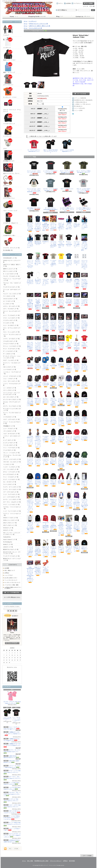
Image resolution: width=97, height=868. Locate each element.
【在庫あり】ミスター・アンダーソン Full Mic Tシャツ (12, 734)
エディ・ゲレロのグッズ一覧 (11, 309)
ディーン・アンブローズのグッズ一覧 (12, 414)
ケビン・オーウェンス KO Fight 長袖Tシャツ (77, 458)
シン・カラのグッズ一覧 (10, 388)
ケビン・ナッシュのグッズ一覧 (11, 332)
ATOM (16, 849)
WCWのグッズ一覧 (8, 528)
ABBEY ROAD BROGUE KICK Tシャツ (11, 757)
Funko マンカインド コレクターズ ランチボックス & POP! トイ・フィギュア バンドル (46, 548)
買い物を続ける (78, 106)
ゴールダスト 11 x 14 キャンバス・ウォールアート (53, 299)
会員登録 (68, 3)
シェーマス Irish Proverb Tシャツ (30, 363)
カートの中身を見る (12, 592)
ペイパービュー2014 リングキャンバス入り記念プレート (30, 321)
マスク (8, 144)
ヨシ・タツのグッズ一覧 (10, 482)
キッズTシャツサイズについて (12, 583)
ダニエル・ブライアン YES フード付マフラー (46, 398)
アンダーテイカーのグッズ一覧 (11, 287)
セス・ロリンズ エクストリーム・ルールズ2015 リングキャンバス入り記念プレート (46, 322)
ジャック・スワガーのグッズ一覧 (12, 376)
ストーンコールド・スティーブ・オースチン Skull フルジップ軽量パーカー (77, 523)
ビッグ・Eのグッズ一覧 (9, 440)
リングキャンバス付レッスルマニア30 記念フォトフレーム (77, 299)
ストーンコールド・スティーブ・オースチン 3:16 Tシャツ (34, 168)
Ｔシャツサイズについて (11, 580)
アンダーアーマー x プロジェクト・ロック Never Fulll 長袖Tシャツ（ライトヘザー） (30, 524)
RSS (10, 849)
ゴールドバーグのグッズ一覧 (11, 344)
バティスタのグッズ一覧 (10, 431)
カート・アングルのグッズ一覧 (11, 315)
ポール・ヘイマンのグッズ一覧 (11, 472)
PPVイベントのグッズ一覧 (10, 271)
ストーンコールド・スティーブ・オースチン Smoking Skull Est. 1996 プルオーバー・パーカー (84, 525)
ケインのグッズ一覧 (8, 323)
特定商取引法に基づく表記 (41, 861)
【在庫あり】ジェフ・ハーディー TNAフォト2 (30, 241)
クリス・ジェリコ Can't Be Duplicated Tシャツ (67, 146)
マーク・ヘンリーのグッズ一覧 (11, 505)
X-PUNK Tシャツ (46, 239)
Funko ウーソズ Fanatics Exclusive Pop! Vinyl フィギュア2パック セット (38, 568)
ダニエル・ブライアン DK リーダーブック (38, 259)
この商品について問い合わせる (82, 104)
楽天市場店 (72, 861)
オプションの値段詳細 (80, 98)
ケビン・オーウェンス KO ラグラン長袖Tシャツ (53, 458)
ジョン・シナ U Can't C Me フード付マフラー (61, 398)
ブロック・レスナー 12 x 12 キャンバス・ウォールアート (61, 299)
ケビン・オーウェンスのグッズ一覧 (12, 329)
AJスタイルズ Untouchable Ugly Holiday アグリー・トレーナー (46, 523)
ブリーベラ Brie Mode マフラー (61, 478)
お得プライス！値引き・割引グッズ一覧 (12, 265)
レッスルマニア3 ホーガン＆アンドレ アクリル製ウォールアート (46, 299)
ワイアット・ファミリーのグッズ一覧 (12, 514)
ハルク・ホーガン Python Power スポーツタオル (61, 241)
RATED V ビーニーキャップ (61, 362)
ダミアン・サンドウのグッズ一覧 (12, 406)
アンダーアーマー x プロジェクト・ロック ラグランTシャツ (61, 500)
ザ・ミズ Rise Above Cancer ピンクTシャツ (11, 784)
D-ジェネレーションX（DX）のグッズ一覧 (12, 409)
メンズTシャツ (8, 43)
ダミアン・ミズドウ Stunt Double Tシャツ (69, 241)
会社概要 (7, 568)
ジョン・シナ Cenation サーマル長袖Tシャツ (69, 382)
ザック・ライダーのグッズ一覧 (11, 349)
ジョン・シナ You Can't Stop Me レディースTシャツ (30, 279)
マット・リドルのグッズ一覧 (11, 477)
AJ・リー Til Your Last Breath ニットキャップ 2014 (30, 417)
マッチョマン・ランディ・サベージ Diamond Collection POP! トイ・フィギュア (30, 548)
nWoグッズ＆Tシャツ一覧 (10, 523)
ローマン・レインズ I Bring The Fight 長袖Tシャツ (69, 458)
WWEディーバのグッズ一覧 (10, 518)
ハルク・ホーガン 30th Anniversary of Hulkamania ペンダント (77, 343)
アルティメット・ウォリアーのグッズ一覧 (12, 280)
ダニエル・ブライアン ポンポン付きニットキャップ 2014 (84, 364)
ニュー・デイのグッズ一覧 (10, 429)
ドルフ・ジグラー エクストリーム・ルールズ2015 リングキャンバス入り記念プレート (61, 323)
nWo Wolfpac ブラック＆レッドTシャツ (34, 204)
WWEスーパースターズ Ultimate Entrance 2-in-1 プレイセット (53, 500)
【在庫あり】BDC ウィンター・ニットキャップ (84, 417)
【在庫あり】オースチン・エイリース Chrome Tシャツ (12, 745)
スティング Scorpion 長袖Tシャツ (61, 381)
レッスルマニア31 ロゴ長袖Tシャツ (77, 435)
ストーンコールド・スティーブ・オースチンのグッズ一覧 (12, 394)
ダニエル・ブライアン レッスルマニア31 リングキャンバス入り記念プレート (38, 322)
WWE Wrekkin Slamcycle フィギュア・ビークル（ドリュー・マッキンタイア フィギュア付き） (61, 525)
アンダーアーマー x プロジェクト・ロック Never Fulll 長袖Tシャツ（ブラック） (84, 501)
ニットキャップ (8, 131)
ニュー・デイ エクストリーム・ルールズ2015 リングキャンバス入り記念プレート (69, 322)
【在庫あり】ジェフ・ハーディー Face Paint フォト (69, 223)
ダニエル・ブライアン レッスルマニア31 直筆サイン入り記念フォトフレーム (84, 322)
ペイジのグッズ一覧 (8, 464)
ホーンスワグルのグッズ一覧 (11, 474)
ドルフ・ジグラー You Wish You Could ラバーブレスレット (61, 223)
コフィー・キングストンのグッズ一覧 (12, 335)
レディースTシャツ (8, 80)
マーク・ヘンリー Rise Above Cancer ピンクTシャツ (12, 772)
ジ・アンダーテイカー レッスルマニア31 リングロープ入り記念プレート (38, 343)
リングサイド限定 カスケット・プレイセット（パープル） (67, 204)
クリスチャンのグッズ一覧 (10, 320)
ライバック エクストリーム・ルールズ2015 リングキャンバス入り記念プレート (53, 322)
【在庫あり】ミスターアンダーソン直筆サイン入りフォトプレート (77, 280)
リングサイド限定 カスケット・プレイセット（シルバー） (84, 480)
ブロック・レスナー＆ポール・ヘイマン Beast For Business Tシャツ (83, 185)
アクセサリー (8, 181)
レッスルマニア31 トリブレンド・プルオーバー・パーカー (38, 459)
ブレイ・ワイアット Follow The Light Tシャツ (67, 167)
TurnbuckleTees (7, 537)
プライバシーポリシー (56, 861)
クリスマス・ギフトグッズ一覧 (11, 243)
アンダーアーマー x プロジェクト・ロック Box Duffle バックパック (38, 224)
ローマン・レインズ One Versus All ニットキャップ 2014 (53, 417)
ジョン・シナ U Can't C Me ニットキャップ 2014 (38, 417)
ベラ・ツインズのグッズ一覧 (11, 469)
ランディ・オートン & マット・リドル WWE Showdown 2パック (53, 223)
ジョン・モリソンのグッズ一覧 (11, 381)
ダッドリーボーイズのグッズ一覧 (12, 400)
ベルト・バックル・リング (10, 206)
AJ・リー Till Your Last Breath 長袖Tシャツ (38, 381)
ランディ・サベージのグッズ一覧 (12, 489)
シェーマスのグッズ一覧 (10, 370)
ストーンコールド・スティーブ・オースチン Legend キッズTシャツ (12, 835)
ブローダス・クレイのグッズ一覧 (12, 462)
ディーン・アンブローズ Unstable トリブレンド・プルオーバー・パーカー (61, 418)
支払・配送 (30, 861)
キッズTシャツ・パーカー (10, 92)
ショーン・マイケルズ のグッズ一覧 (12, 385)
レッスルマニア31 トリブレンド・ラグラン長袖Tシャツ (30, 459)
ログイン (61, 3)
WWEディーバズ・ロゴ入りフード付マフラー (38, 398)
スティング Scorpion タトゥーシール (77, 259)
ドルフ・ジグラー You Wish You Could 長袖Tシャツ (46, 363)
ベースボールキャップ (9, 119)
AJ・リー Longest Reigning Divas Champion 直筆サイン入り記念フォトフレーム (38, 301)
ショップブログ (60, 17)
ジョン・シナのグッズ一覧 (10, 379)
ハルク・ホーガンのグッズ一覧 (11, 434)
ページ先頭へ (87, 856)
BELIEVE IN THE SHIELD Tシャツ (38, 240)
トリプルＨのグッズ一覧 (10, 417)
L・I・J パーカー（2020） (38, 521)
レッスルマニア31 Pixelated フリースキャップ (46, 436)
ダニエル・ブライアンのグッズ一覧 (12, 403)
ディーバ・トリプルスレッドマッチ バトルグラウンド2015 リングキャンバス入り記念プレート (46, 345)
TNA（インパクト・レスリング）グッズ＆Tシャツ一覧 (12, 534)
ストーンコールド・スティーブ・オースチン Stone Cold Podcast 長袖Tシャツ (61, 460)
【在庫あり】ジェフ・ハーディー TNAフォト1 (84, 222)
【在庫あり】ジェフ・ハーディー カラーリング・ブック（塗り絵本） (84, 242)
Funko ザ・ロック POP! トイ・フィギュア (77, 546)
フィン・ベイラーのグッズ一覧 (11, 448)
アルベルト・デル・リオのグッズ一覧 (12, 284)
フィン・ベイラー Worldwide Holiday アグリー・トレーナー (53, 523)
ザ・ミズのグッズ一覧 (9, 354)
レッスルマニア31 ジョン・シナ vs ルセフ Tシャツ (69, 260)
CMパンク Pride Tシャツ (67, 184)
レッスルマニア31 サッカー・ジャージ (46, 259)
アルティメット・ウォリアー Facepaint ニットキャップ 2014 (69, 365)
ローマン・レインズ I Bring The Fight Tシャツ (50, 185)
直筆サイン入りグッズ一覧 (10, 269)
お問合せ (83, 17)
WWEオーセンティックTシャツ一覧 (12, 261)
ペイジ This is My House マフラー (69, 479)
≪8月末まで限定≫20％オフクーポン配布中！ (13, 588)
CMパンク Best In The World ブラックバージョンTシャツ (50, 146)
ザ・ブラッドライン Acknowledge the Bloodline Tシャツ (50, 205)
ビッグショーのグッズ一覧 (10, 443)
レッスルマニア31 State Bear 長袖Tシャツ (84, 435)
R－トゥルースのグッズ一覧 (11, 274)
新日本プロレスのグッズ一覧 (11, 549)
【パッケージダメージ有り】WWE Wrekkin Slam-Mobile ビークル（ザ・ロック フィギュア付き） (69, 525)
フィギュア (8, 30)
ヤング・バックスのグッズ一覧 (11, 479)
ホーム (14, 17)
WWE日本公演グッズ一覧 (10, 258)
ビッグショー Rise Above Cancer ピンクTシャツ (11, 800)
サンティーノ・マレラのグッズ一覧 (12, 364)
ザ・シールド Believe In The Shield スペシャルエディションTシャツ (12, 818)
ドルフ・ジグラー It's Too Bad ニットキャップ (61, 435)
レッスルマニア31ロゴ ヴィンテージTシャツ (50, 167)
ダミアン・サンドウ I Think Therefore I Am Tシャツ (12, 751)
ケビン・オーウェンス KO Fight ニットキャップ (53, 480)
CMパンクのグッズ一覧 (9, 367)
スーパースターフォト (9, 193)
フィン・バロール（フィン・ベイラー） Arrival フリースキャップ (69, 437)
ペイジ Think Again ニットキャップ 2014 (84, 397)
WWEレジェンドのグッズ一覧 (11, 520)
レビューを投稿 (78, 110)
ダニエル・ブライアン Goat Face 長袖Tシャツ (38, 363)
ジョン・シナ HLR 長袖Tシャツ (46, 381)
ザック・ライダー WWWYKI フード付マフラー (46, 566)
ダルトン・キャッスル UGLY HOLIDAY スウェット (38, 499)
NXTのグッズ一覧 (8, 530)
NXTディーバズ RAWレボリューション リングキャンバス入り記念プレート (53, 343)
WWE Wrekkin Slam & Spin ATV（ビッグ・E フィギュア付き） (46, 223)
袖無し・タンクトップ (9, 67)
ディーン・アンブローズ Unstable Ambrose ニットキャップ (69, 417)
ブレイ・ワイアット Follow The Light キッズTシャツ (83, 167)
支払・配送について (37, 17)
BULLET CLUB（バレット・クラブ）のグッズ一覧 (12, 553)
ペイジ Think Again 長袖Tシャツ (77, 380)
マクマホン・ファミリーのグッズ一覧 (12, 508)
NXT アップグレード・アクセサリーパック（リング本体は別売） (30, 224)
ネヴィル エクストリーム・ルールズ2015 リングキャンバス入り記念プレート (77, 322)
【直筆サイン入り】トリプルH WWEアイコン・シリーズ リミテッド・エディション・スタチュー (38, 439)
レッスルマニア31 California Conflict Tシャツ (53, 260)
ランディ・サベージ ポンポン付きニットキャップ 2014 (69, 398)
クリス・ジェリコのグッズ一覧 (11, 318)
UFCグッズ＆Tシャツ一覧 (10, 525)
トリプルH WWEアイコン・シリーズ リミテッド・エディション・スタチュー (30, 438)
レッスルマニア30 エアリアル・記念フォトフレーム (84, 299)
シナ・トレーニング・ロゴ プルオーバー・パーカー (84, 382)
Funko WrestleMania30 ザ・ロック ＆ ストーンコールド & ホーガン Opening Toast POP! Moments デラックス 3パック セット (30, 571)
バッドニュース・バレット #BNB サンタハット (77, 241)
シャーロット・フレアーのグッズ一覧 (12, 373)
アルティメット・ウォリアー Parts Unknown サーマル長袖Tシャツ (30, 399)
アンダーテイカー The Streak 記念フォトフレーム (69, 299)
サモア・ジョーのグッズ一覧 (11, 360)
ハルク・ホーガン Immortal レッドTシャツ (84, 342)
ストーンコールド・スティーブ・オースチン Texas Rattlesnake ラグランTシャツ (34, 186)
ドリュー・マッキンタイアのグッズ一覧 (12, 423)
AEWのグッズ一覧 (8, 547)
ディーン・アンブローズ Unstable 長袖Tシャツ (30, 382)
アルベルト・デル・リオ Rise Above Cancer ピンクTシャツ (12, 794)
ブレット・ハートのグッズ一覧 (11, 453)
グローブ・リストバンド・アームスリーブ (12, 105)
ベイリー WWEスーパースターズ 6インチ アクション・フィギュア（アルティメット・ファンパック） (30, 502)
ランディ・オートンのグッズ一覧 (12, 487)
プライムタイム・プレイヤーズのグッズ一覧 (12, 456)
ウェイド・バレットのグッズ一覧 (12, 294)
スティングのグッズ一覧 (10, 390)
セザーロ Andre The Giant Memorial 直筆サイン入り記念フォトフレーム (30, 301)
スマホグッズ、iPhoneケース (11, 218)
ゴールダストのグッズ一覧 (10, 341)
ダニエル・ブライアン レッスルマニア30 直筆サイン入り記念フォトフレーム (84, 281)
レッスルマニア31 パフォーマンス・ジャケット (46, 458)
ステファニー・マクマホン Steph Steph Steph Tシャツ (53, 241)
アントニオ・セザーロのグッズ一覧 (12, 290)
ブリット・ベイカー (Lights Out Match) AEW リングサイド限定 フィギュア (38, 548)
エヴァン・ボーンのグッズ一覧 (11, 306)
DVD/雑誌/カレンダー (9, 156)
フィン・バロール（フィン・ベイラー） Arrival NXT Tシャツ (16, 715)
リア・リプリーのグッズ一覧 (11, 492)
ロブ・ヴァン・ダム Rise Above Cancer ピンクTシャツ (12, 778)
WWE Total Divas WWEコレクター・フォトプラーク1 (61, 342)
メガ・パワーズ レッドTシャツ (61, 278)
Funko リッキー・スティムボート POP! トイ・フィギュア (69, 547)
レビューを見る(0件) (80, 108)
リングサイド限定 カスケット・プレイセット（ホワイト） (83, 204)
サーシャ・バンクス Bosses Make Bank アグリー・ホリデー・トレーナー (77, 500)
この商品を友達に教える (81, 102)
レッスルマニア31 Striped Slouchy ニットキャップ (53, 436)
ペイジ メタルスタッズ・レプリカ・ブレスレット (46, 279)
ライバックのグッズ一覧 (10, 484)
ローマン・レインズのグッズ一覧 (12, 499)
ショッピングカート (89, 3)
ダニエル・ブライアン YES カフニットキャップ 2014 (77, 364)
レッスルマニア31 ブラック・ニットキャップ (77, 417)
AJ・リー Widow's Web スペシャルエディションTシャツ (12, 824)
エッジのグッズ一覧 (8, 304)
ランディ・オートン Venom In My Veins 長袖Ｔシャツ (84, 458)
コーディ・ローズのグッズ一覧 (11, 339)
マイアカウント (78, 3)
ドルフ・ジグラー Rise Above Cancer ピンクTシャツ (12, 807)
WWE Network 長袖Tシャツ (53, 363)
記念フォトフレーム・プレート (11, 168)
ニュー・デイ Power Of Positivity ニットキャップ (46, 480)
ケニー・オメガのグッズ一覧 (11, 325)
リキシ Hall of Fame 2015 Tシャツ (69, 278)
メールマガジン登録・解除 (11, 585)
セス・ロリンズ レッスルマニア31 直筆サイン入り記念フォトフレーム (30, 343)
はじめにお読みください (11, 578)
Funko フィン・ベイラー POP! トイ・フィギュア (61, 546)
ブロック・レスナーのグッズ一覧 (12, 459)
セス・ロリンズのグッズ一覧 (11, 397)
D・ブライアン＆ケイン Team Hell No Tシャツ (34, 146)
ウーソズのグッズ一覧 (9, 296)
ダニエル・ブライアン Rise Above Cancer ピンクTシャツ (12, 697)
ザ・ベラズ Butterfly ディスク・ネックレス (38, 278)
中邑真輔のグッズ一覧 (9, 426)
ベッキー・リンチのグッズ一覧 (11, 467)
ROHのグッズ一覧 (8, 544)
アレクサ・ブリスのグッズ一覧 (11, 276)
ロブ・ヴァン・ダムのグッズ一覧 (12, 502)
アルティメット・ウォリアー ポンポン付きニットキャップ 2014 (77, 399)
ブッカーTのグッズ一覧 (9, 450)
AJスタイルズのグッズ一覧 (10, 299)
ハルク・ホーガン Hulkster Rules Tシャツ (69, 342)
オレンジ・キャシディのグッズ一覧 (12, 312)
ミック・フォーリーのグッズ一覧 (12, 511)
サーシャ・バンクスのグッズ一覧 (12, 346)
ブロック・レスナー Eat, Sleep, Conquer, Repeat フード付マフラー (53, 399)
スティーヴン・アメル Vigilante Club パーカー (46, 499)
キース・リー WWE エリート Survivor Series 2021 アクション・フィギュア (53, 548)
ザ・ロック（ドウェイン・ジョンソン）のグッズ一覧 (12, 357)
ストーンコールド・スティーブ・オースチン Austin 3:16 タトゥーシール (84, 261)
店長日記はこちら (12, 643)
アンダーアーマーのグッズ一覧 (11, 556)
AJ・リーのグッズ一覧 (9, 301)
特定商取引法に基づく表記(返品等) (83, 100)
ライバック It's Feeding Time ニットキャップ (38, 480)
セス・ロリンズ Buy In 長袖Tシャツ (53, 381)
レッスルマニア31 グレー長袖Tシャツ (53, 278)
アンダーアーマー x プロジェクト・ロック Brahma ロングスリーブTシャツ (69, 500)
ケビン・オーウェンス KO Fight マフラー (77, 479)
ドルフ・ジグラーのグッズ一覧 (11, 419)
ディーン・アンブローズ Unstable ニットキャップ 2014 (46, 417)
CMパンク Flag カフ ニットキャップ (84, 546)
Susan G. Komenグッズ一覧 (10, 539)
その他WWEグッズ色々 (9, 230)
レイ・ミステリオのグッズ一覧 (11, 497)
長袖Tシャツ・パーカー (9, 55)
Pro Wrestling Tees (8, 542)
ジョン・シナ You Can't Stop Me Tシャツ (7, 715)
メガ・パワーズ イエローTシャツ (61, 259)
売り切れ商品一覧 (8, 250)
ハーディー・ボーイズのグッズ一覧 (12, 437)
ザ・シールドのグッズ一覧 (10, 351)
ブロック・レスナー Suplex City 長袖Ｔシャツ (30, 480)
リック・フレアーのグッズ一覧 (11, 494)
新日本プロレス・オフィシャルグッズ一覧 (12, 559)
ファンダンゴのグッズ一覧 (10, 445)
